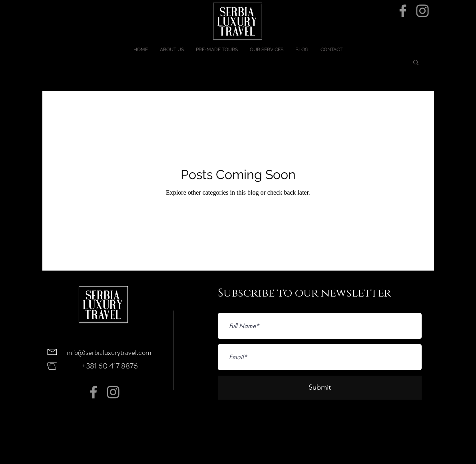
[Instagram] (422, 11)
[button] (416, 63)
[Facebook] (403, 11)
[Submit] (320, 388)
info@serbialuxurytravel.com (109, 352)
